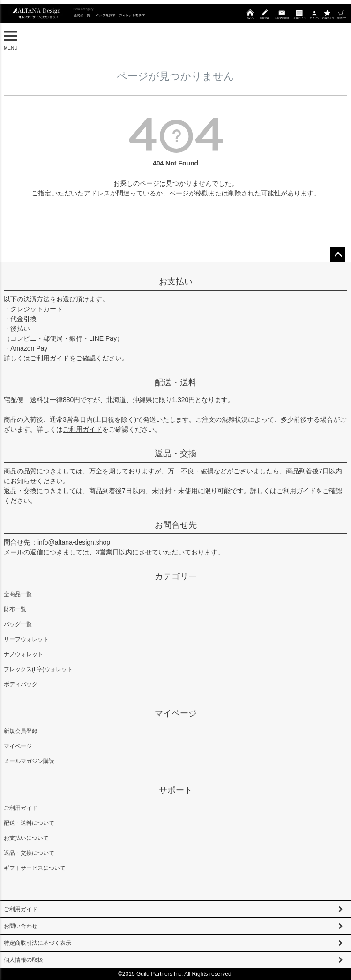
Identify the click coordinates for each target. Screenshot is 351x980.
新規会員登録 (21, 731)
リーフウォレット (26, 639)
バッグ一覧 (18, 624)
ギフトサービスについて (35, 868)
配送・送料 (176, 382)
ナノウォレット (23, 654)
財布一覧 (15, 609)
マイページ (176, 713)
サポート (176, 790)
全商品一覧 (18, 594)
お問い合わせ (21, 926)
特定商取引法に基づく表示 (37, 943)
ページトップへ (338, 255)
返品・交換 (176, 454)
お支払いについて (26, 838)
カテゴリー (176, 576)
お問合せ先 (176, 525)
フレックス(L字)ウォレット (38, 669)
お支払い (176, 282)
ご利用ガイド (50, 358)
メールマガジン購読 (29, 761)
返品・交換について (29, 853)
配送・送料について (29, 823)
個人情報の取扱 (23, 960)
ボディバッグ (21, 684)
